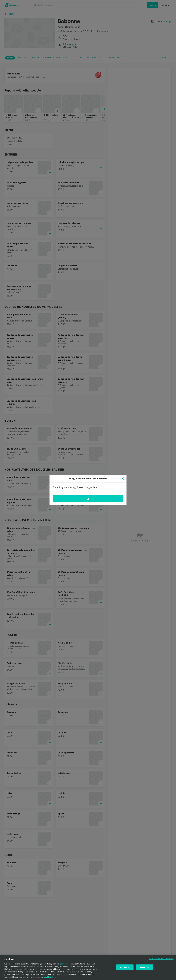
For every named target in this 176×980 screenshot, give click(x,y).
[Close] (123, 479)
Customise (125, 968)
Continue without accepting (162, 959)
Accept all (144, 968)
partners (64, 964)
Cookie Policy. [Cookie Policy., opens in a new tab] (50, 978)
